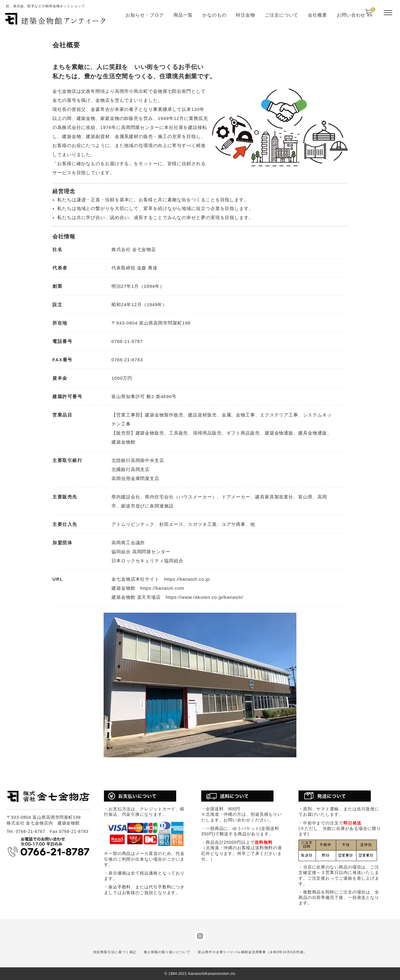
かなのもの (214, 15)
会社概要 (317, 15)
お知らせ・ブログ (145, 15)
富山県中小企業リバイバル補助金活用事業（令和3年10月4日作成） (252, 952)
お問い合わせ (351, 15)
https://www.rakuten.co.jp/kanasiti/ (204, 597)
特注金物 (245, 15)
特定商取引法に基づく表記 (115, 952)
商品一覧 (183, 15)
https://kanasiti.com (162, 588)
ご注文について (281, 15)
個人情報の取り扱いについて (167, 952)
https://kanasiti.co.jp (187, 579)
